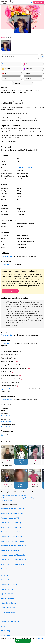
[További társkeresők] (41, 454)
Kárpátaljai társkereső (8, 603)
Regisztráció (39, 2)
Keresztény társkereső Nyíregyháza (13, 537)
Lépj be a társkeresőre (8, 389)
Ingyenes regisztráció (10, 291)
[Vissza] (4, 454)
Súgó (33, 498)
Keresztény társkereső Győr (11, 532)
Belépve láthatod (6, 416)
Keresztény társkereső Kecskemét (13, 541)
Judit (35, 461)
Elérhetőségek (5, 495)
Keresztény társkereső (9, 585)
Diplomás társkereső (8, 594)
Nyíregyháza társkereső (25, 167)
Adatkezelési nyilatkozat (8, 498)
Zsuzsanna (6, 484)
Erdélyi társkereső (7, 589)
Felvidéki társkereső (8, 598)
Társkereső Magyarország (10, 622)
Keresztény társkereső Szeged (12, 523)
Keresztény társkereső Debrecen (12, 513)
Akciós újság (5, 631)
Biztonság (21, 498)
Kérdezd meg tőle (6, 256)
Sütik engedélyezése (23, 641)
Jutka (6, 461)
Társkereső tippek (6, 500)
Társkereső (5, 580)
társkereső (5, 575)
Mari (20, 461)
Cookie (27, 498)
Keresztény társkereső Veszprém (12, 564)
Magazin (4, 626)
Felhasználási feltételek (19, 495)
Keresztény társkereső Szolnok (12, 550)
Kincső (20, 484)
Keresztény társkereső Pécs (11, 527)
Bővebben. (40, 638)
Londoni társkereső (8, 617)
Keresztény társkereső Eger (11, 569)
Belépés (29, 2)
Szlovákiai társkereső (8, 612)
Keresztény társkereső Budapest (12, 509)
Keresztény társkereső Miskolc (12, 518)
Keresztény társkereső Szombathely (14, 555)
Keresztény (7, 2)
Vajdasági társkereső (8, 608)
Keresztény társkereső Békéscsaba (13, 560)
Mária (34, 484)
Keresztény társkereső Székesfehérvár (14, 546)
